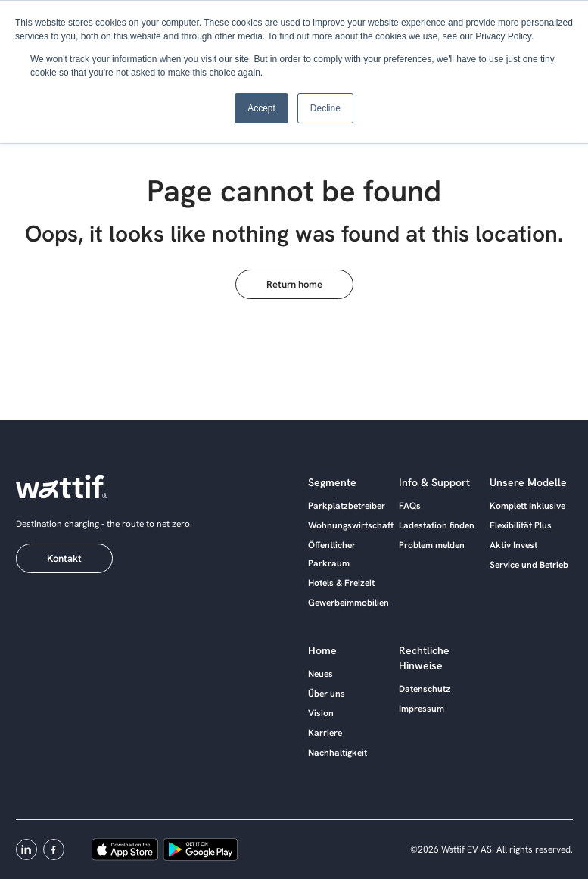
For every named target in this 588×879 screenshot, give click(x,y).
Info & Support (434, 482)
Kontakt (64, 558)
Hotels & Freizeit (341, 583)
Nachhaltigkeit (338, 753)
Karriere (325, 733)
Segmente (332, 482)
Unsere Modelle (528, 482)
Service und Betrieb (529, 565)
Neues (320, 674)
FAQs (410, 506)
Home (322, 650)
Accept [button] (261, 108)
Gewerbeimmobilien (348, 603)
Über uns (327, 694)
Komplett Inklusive (527, 506)
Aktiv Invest (513, 545)
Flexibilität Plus (521, 525)
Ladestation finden (437, 525)
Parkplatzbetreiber (347, 506)
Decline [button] (325, 108)
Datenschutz (425, 689)
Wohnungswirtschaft (351, 525)
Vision (321, 713)
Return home (294, 284)
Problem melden (432, 545)
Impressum (422, 709)
